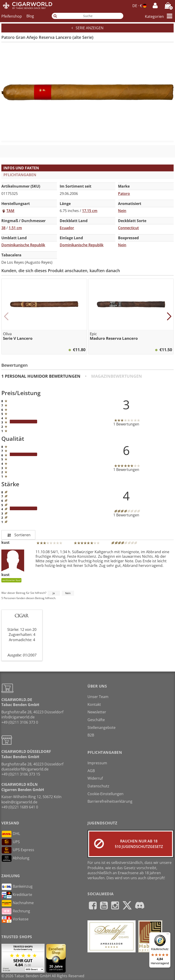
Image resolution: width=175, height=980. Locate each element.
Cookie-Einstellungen (106, 794)
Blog (30, 16)
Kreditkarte (17, 895)
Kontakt (94, 704)
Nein (68, 593)
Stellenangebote (102, 728)
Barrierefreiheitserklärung (110, 801)
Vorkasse (15, 919)
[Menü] (168, 935)
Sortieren (18, 535)
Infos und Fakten (21, 168)
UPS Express (18, 850)
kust (5, 542)
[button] (6, 316)
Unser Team (98, 697)
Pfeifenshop (12, 16)
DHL (11, 834)
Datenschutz (98, 786)
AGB (91, 771)
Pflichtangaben (20, 175)
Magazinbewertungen (117, 376)
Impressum (97, 763)
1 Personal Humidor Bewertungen (41, 376)
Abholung (15, 858)
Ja (54, 593)
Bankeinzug (17, 887)
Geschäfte (96, 720)
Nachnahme (18, 903)
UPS (11, 842)
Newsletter (97, 712)
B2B (91, 735)
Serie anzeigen (87, 28)
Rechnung (16, 911)
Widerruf (95, 778)
